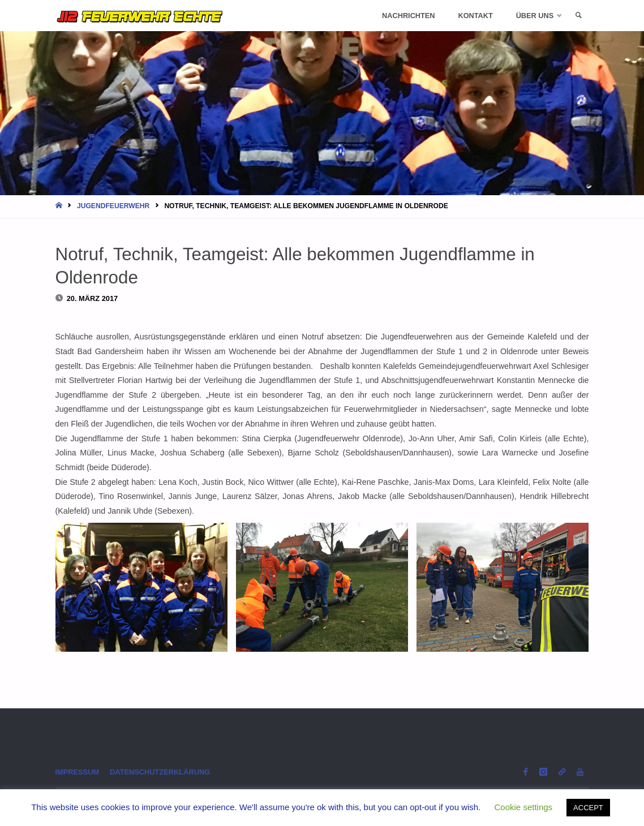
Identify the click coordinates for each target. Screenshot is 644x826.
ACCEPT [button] (588, 808)
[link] (578, 16)
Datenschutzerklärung (160, 772)
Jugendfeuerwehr (113, 206)
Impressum (78, 772)
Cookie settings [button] (524, 807)
